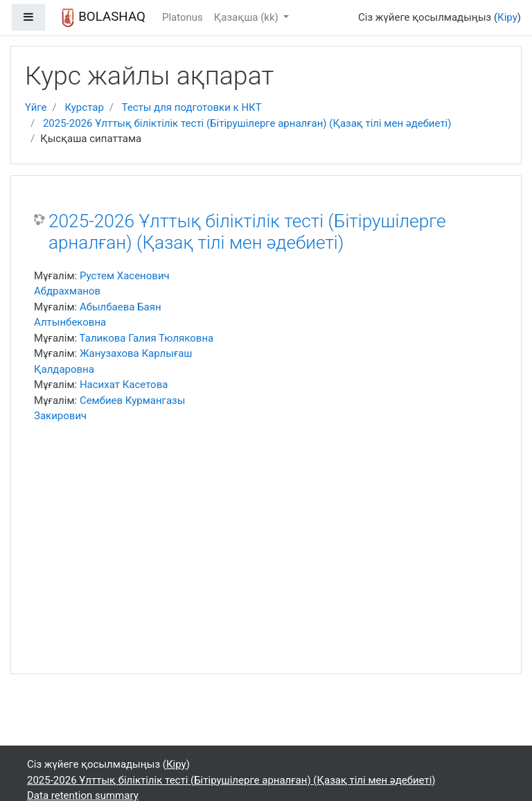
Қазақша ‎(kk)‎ (248, 17)
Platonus (183, 17)
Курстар (84, 107)
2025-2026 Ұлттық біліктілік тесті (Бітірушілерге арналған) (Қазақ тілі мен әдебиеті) (247, 123)
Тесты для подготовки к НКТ (191, 107)
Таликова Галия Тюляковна (147, 338)
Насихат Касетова (124, 385)
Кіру (507, 17)
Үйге (36, 107)
